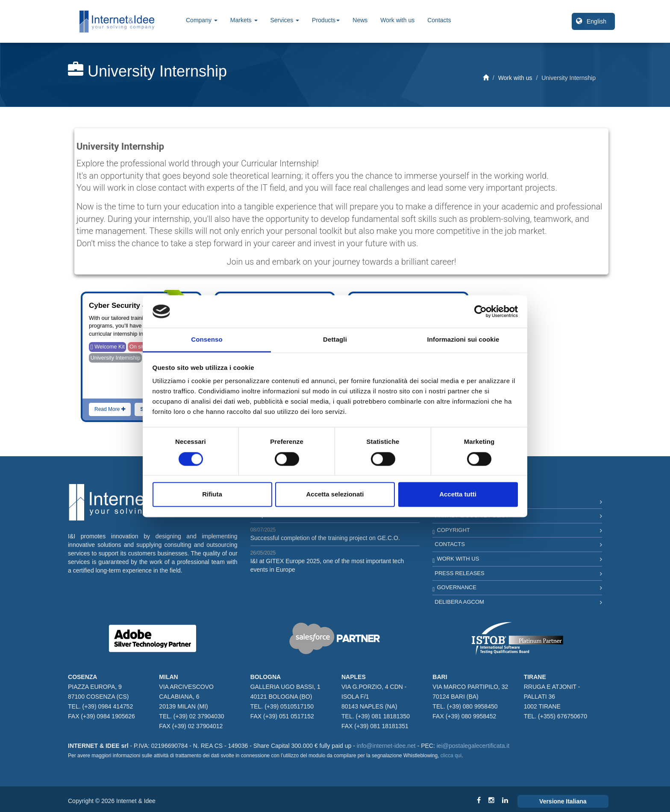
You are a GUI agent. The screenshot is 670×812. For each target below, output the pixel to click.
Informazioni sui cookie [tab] (463, 340)
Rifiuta (212, 495)
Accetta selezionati (335, 495)
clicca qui (451, 756)
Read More (110, 409)
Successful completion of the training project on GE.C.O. (325, 538)
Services (285, 20)
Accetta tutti (458, 495)
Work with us (397, 20)
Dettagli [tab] (335, 340)
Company (202, 20)
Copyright (453, 530)
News (360, 20)
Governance (456, 587)
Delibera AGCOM (459, 602)
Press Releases (459, 573)
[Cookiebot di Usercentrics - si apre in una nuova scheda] (480, 311)
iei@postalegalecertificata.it (473, 746)
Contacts (439, 20)
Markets (244, 20)
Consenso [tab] (207, 340)
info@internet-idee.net (386, 746)
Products (326, 20)
